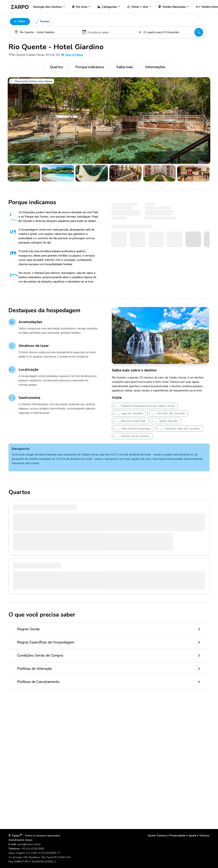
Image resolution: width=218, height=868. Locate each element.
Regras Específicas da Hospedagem (46, 642)
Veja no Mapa (72, 55)
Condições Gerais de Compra (40, 655)
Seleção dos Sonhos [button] (48, 7)
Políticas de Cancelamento (38, 682)
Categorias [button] (107, 7)
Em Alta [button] (80, 7)
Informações (155, 67)
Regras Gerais (28, 629)
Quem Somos (157, 836)
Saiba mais (125, 67)
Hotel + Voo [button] (138, 7)
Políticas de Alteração (35, 669)
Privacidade (177, 836)
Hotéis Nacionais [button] (172, 7)
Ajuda (192, 836)
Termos (204, 836)
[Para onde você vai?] (47, 32)
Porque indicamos (90, 67)
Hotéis (20, 21)
